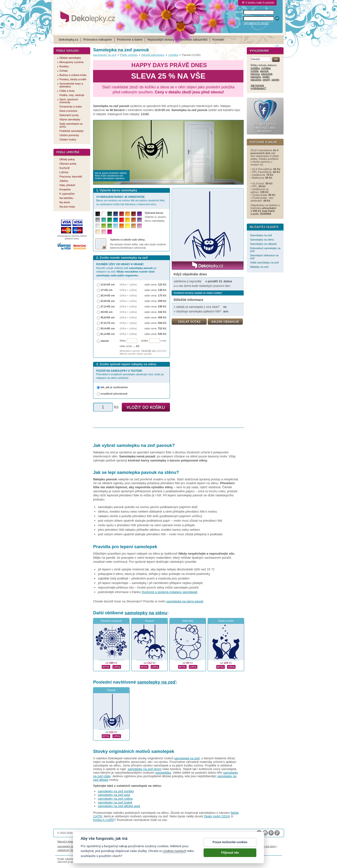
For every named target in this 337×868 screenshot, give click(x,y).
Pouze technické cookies (230, 845)
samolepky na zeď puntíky (116, 791)
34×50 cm (106, 312)
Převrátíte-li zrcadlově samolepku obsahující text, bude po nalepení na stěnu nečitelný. (130, 374)
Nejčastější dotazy (161, 40)
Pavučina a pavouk (111, 621)
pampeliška (163, 773)
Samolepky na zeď (105, 55)
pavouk (264, 71)
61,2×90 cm (108, 334)
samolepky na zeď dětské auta (119, 806)
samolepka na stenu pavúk (185, 601)
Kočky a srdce (226, 621)
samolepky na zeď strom (145, 769)
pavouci (255, 74)
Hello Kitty (188, 621)
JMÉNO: (239, 12)
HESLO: (239, 19)
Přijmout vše (230, 855)
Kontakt (218, 40)
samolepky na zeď (157, 682)
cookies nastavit (174, 853)
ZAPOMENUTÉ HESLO (256, 23)
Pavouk (111, 690)
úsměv (276, 80)
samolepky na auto (69, 846)
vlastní (105, 341)
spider (266, 77)
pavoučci (256, 77)
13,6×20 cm (108, 284)
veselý (266, 80)
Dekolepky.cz (69, 40)
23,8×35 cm (108, 301)
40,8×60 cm (108, 317)
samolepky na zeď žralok (115, 802)
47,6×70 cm (108, 323)
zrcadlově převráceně (114, 394)
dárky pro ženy (267, 846)
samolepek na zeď (187, 758)
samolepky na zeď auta (114, 795)
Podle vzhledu (129, 55)
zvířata (255, 71)
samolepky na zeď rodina (115, 799)
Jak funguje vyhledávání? (258, 87)
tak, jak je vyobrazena (114, 387)
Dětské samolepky (153, 55)
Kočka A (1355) (104, 820)
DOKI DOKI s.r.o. (112, 833)
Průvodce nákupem (98, 40)
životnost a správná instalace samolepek (170, 592)
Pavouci (150, 621)
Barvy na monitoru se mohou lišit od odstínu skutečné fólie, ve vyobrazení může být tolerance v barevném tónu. (131, 201)
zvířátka (173, 55)
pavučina (256, 80)
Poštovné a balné (130, 40)
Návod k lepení (66, 841)
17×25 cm (106, 290)
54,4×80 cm (108, 328)
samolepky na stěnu (146, 613)
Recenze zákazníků (194, 40)
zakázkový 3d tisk (68, 850)
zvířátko (255, 68)
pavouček (267, 74)
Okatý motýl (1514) (217, 816)
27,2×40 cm (108, 306)
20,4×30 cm (108, 295)
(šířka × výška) (128, 284)
